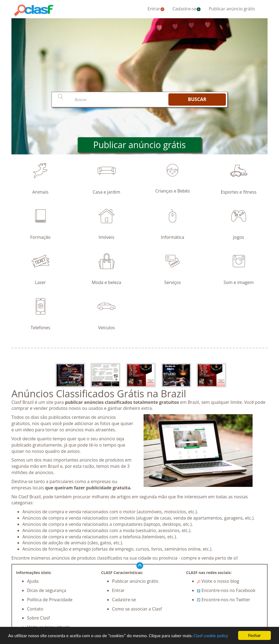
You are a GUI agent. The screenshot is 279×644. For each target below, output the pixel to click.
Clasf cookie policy (211, 636)
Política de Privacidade (50, 600)
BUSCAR (197, 99)
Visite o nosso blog (218, 581)
